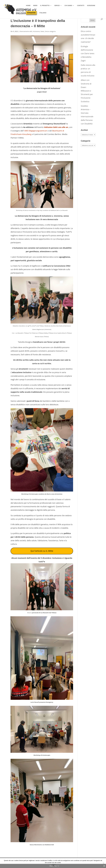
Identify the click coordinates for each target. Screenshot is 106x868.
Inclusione (36, 31)
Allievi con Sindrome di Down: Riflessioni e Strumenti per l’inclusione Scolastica (87, 91)
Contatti (81, 6)
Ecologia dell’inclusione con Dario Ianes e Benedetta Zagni (88, 53)
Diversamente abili (26, 31)
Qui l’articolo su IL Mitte (42, 551)
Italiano (43, 13)
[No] (103, 863)
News (35, 6)
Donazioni (31, 13)
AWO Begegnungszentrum (36, 131)
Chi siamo (68, 6)
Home (28, 6)
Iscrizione (91, 6)
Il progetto (45, 6)
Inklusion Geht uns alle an (56, 127)
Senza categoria (50, 31)
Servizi (57, 6)
